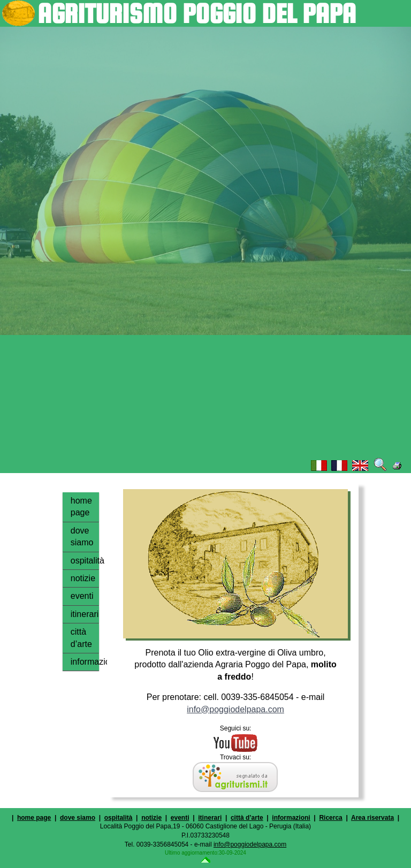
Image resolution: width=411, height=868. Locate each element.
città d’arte (81, 638)
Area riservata (372, 818)
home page (81, 507)
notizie (83, 578)
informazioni (85, 662)
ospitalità (85, 561)
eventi (82, 596)
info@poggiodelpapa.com (235, 709)
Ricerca (330, 818)
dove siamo (82, 536)
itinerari (85, 614)
